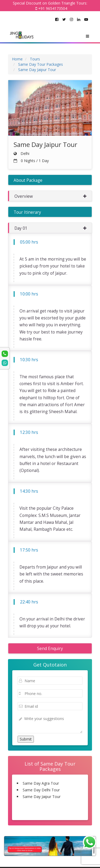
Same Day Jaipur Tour (42, 797)
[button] (50, 196)
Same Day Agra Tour (41, 783)
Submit (26, 739)
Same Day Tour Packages (50, 813)
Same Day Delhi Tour (41, 790)
